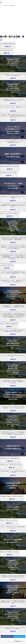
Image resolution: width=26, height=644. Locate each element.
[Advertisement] (13, 22)
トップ (2, 6)
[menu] (1, 1)
